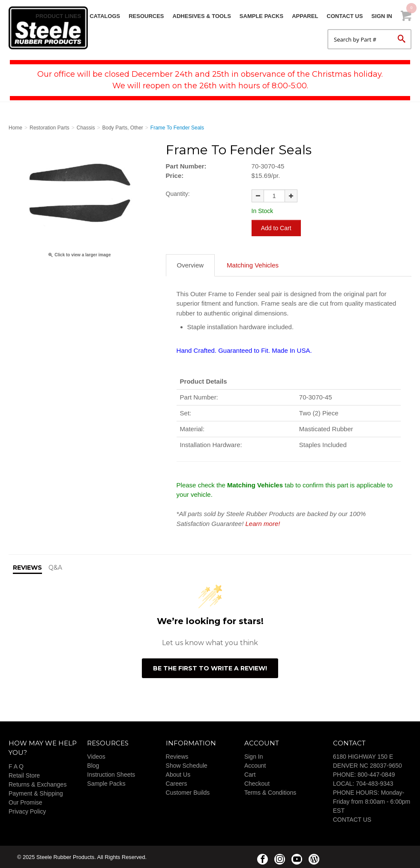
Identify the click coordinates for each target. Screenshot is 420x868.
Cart (250, 774)
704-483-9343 (374, 783)
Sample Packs (261, 16)
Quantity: (178, 194)
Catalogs (105, 16)
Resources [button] (146, 16)
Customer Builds (188, 792)
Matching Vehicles (253, 264)
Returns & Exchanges (37, 784)
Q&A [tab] (55, 567)
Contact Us (345, 16)
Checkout (257, 783)
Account (255, 765)
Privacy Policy (27, 811)
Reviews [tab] (27, 567)
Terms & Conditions (270, 792)
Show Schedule (187, 765)
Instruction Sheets (111, 774)
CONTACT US (352, 819)
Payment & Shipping (36, 793)
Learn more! (263, 523)
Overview (190, 264)
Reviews (177, 756)
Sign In (382, 16)
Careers (177, 783)
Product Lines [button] (58, 16)
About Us (178, 774)
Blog (93, 765)
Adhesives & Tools (202, 16)
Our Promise (25, 802)
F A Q (16, 766)
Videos (96, 756)
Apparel (305, 16)
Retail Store (24, 775)
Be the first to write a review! (210, 667)
